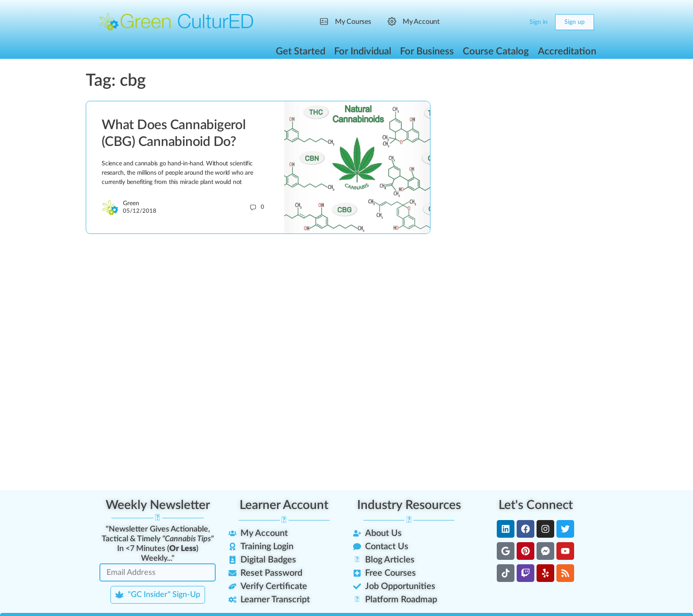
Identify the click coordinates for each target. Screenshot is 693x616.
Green (131, 203)
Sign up (575, 22)
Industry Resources (409, 505)
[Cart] (515, 22)
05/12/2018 (140, 211)
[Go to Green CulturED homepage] (176, 22)
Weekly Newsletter (158, 505)
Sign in (539, 22)
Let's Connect (536, 505)
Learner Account (284, 505)
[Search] (498, 22)
